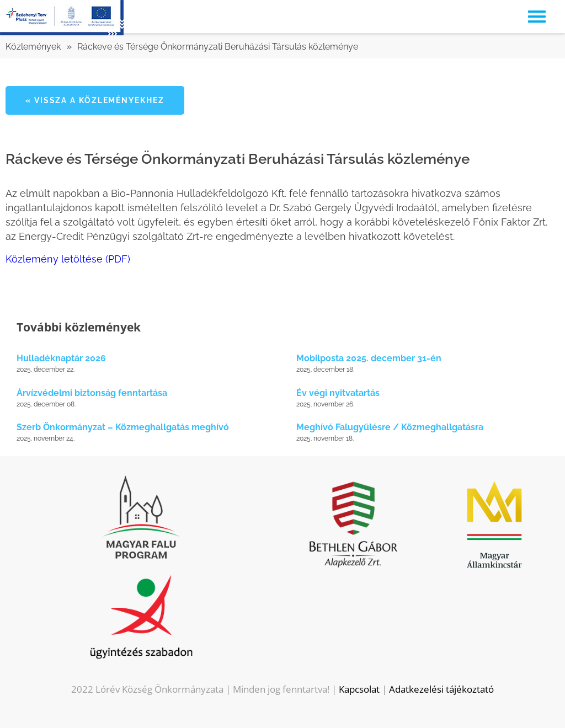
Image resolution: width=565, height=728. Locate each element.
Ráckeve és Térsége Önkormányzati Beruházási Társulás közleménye (218, 47)
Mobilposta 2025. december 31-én (369, 358)
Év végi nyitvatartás (338, 393)
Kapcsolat (359, 689)
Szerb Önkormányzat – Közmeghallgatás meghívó (123, 427)
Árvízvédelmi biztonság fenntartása (92, 393)
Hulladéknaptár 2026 (61, 358)
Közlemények (33, 47)
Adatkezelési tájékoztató (441, 689)
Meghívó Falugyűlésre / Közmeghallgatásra (390, 427)
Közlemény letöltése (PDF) (68, 259)
